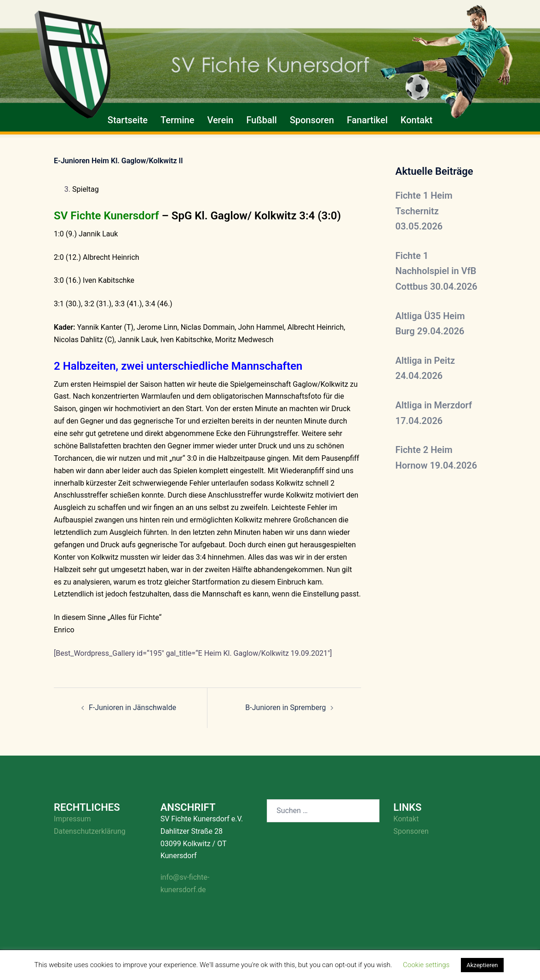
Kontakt (416, 120)
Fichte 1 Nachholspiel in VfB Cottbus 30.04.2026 (437, 271)
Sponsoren (312, 120)
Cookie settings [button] (426, 965)
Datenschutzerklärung (90, 831)
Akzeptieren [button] (482, 965)
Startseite (128, 120)
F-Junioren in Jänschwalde (132, 708)
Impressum (72, 819)
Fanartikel (367, 120)
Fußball (261, 120)
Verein (220, 120)
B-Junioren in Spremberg (285, 708)
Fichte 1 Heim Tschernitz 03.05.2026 (424, 211)
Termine (177, 120)
